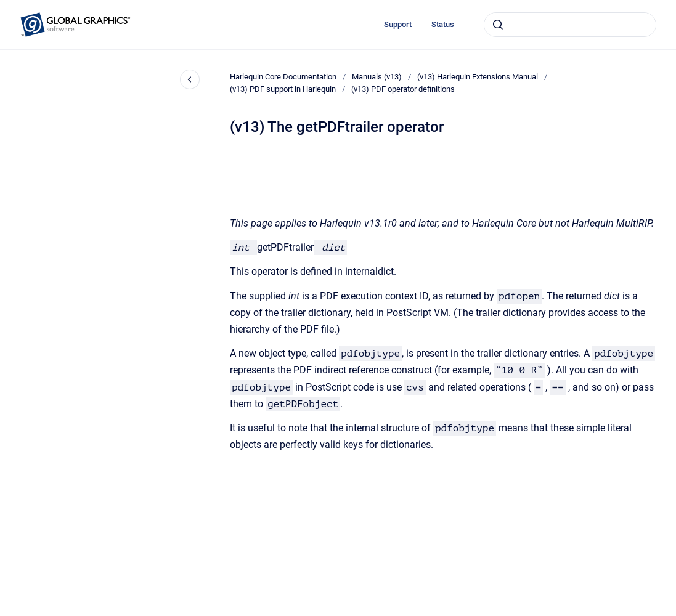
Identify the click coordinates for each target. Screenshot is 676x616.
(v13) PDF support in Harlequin (283, 89)
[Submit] (498, 25)
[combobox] (570, 25)
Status (443, 24)
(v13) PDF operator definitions (403, 89)
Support (398, 24)
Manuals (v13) (377, 77)
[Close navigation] (190, 79)
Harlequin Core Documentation (283, 77)
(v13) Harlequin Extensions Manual (478, 77)
